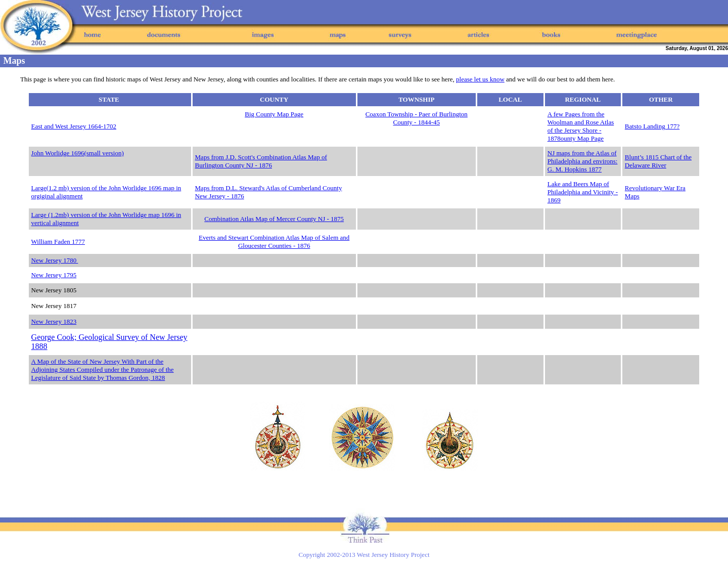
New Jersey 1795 (54, 275)
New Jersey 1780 (55, 260)
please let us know (480, 79)
